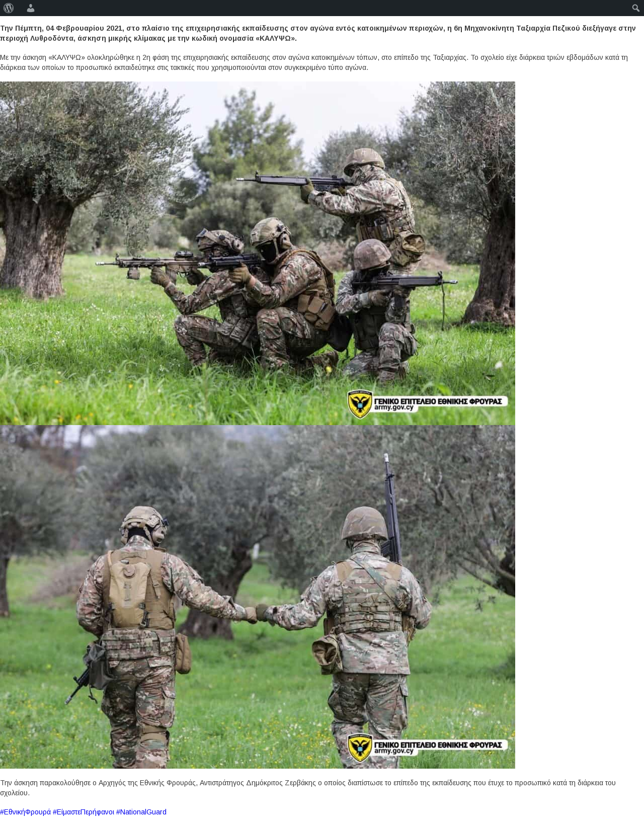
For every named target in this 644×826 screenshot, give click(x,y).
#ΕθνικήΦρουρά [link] (25, 812)
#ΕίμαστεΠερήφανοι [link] (84, 812)
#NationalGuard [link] (141, 812)
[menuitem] (9, 8)
